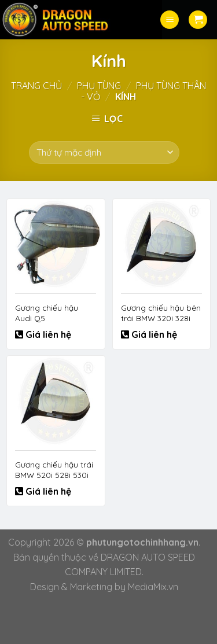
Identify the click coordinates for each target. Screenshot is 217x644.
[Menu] (170, 20)
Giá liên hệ (47, 334)
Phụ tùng (99, 86)
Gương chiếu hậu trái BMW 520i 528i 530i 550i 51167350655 (54, 474)
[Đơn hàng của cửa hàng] (104, 152)
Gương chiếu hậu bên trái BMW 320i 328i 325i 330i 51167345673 (161, 318)
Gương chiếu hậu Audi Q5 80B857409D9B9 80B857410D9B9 (47, 323)
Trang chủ (36, 86)
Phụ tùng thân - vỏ (143, 91)
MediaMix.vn (153, 587)
